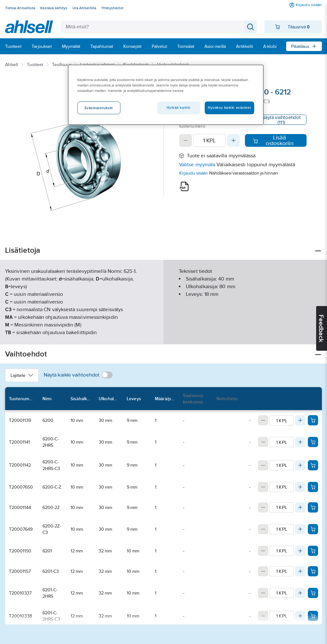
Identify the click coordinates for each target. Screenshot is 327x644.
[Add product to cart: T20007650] (313, 487)
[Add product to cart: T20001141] (313, 442)
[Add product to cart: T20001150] (313, 551)
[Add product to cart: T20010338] (313, 616)
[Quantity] (209, 140)
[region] (166, 95)
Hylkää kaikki (179, 108)
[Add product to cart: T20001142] (313, 465)
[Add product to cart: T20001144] (313, 507)
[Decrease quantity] (186, 140)
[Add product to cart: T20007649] (313, 529)
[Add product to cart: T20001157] (313, 571)
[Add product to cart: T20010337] (313, 593)
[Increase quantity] (233, 140)
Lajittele (22, 375)
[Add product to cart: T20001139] (313, 420)
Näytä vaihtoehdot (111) (281, 120)
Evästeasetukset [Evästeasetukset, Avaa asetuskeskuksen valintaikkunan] (99, 108)
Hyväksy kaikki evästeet (229, 108)
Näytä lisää (163, 334)
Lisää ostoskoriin (273, 140)
